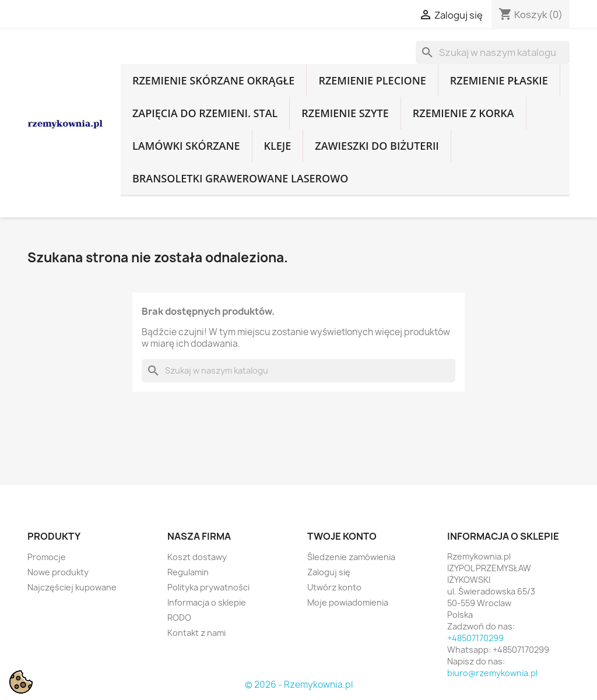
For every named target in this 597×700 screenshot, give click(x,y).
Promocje (47, 557)
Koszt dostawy (197, 557)
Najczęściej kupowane (72, 587)
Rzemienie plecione (372, 80)
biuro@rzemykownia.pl (492, 673)
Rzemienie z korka (463, 113)
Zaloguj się (329, 572)
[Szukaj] (493, 52)
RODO (179, 618)
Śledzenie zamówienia (351, 557)
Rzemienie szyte (345, 113)
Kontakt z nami (196, 633)
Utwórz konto (334, 587)
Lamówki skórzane (186, 146)
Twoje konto (342, 536)
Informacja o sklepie (207, 602)
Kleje (278, 146)
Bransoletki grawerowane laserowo (240, 178)
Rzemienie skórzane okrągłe (213, 80)
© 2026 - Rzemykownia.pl (299, 685)
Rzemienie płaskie (499, 80)
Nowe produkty (58, 572)
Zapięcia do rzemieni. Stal (205, 113)
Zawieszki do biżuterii (377, 146)
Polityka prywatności (208, 587)
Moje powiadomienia (348, 602)
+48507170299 (475, 638)
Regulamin (188, 572)
